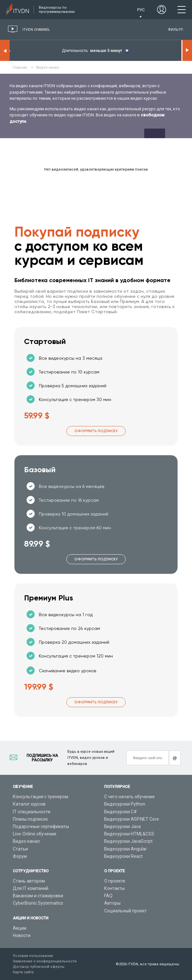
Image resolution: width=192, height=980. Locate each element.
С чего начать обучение (129, 797)
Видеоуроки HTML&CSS (129, 834)
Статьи (20, 849)
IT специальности (32, 812)
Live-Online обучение (35, 834)
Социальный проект (125, 911)
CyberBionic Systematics (38, 903)
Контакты (114, 888)
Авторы (112, 903)
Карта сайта (23, 972)
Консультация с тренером (41, 797)
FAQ (108, 896)
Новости (22, 935)
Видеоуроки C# (121, 812)
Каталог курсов (29, 804)
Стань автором (29, 881)
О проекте (115, 881)
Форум (20, 856)
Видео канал (26, 841)
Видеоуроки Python (125, 804)
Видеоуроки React (123, 856)
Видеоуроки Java (122, 826)
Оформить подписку (96, 431)
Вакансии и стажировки (38, 896)
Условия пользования (33, 956)
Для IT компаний (31, 888)
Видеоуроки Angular (125, 849)
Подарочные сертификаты (41, 826)
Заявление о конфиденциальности (45, 961)
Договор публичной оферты (39, 967)
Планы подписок (30, 819)
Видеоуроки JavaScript (128, 841)
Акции (20, 928)
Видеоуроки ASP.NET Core (132, 819)
